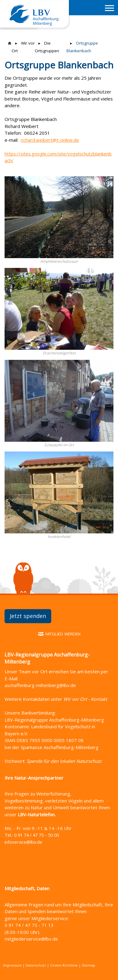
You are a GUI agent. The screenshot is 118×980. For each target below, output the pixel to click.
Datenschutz (36, 965)
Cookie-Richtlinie (64, 965)
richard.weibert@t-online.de (50, 140)
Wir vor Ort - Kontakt (85, 699)
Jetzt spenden (28, 616)
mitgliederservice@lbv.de (31, 939)
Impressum (12, 965)
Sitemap (88, 965)
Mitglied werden (63, 634)
